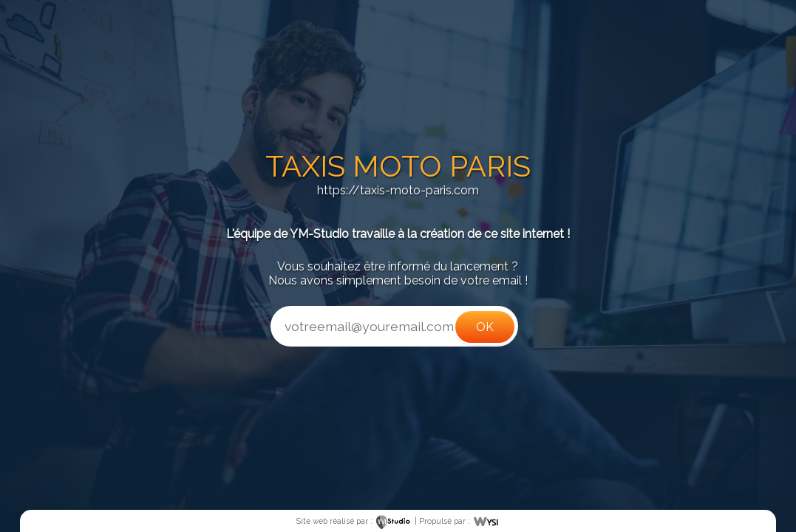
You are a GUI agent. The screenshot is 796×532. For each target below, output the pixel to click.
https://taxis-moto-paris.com (398, 190)
